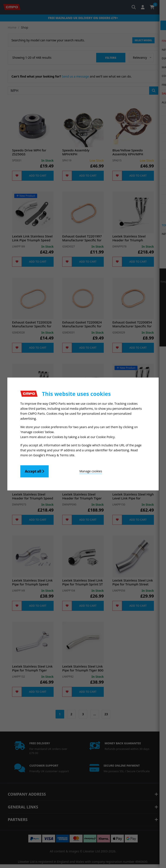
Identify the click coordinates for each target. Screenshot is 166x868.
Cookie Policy (105, 436)
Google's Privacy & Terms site (54, 454)
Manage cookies (73, 470)
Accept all (34, 470)
